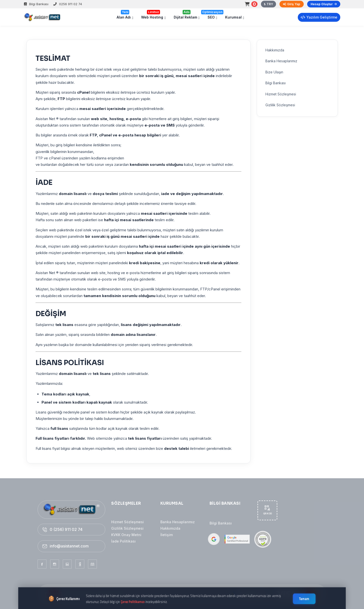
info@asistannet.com (69, 546)
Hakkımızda (170, 528)
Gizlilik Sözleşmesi (127, 528)
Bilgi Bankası (36, 4)
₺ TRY (268, 4)
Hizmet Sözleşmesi (128, 522)
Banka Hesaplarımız (178, 522)
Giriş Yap (292, 4)
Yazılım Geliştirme (319, 17)
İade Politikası (123, 541)
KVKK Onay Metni (126, 535)
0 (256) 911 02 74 (66, 529)
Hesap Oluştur (324, 4)
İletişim (167, 535)
